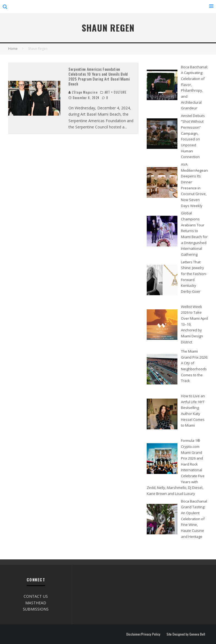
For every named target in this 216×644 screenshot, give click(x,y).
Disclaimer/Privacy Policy (143, 634)
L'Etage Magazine (83, 92)
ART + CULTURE (116, 92)
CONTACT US (36, 596)
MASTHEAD (36, 603)
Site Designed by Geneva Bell (186, 634)
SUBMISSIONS (36, 609)
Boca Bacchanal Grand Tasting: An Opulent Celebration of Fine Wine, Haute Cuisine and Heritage (194, 519)
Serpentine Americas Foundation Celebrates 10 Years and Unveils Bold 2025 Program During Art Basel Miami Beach (99, 76)
